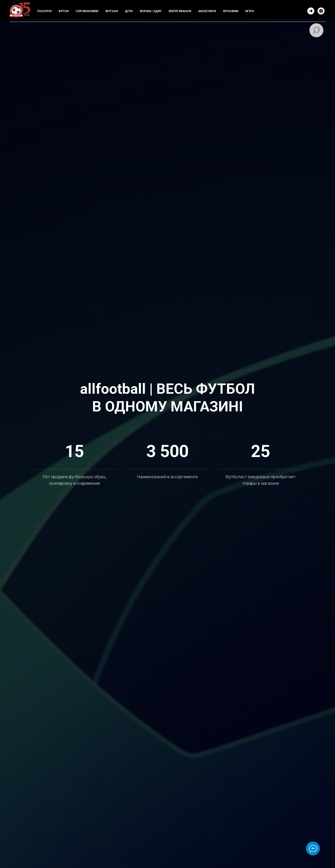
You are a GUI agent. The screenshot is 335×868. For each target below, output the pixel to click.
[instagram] (321, 11)
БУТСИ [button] (64, 11)
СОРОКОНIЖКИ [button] (87, 11)
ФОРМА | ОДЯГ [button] (151, 11)
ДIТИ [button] (129, 11)
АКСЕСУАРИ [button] (207, 11)
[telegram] (311, 11)
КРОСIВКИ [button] (231, 11)
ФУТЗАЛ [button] (112, 11)
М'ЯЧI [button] (250, 11)
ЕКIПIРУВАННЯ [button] (180, 11)
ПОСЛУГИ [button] (44, 11)
